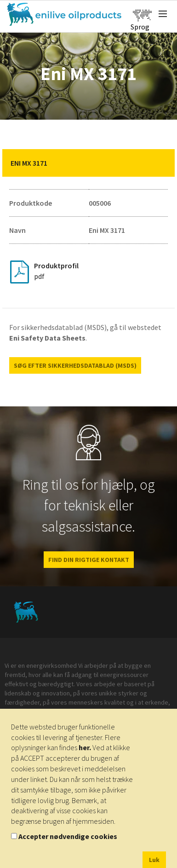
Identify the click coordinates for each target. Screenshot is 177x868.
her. (85, 747)
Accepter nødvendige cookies (68, 836)
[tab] (88, 163)
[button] (161, 163)
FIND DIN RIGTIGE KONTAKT (89, 560)
